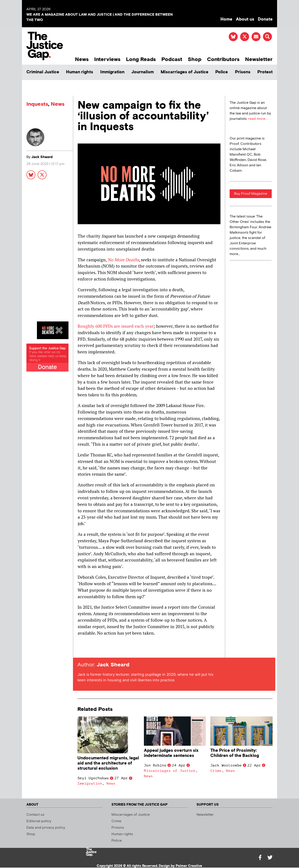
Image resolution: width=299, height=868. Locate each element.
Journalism (143, 72)
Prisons (243, 72)
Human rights (80, 72)
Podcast (172, 59)
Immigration (112, 72)
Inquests (37, 104)
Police (222, 72)
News (82, 59)
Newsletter (259, 59)
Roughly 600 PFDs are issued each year (116, 326)
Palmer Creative (189, 866)
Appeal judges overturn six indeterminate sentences (171, 753)
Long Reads (141, 59)
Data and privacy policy (46, 828)
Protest (265, 72)
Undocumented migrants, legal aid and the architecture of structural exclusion (108, 763)
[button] (267, 37)
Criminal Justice (43, 72)
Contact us (35, 815)
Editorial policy (39, 821)
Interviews (107, 59)
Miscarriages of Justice (185, 72)
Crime (216, 771)
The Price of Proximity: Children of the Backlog (235, 753)
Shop (195, 59)
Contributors (223, 59)
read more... (258, 119)
